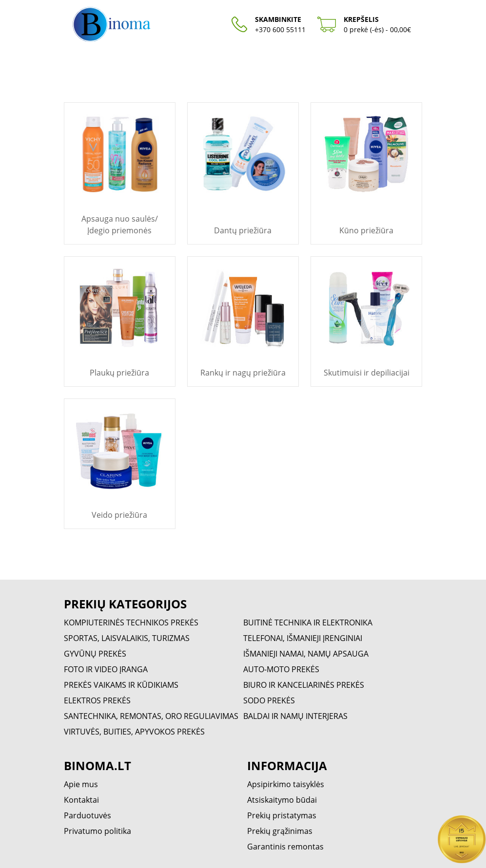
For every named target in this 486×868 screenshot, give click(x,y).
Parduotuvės (87, 815)
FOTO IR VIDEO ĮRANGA (106, 669)
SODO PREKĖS (269, 700)
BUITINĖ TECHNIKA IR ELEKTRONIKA (308, 623)
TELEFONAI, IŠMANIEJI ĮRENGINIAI (303, 638)
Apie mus (81, 784)
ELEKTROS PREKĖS (97, 700)
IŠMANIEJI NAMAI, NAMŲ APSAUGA (306, 654)
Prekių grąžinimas (280, 831)
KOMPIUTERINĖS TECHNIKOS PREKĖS (131, 623)
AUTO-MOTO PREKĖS (281, 669)
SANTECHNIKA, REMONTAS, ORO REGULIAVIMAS (151, 716)
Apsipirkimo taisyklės (286, 784)
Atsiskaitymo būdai (282, 800)
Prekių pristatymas (282, 815)
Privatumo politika (97, 831)
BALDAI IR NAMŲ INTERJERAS (295, 716)
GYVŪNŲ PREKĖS (95, 654)
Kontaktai (81, 800)
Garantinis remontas (285, 847)
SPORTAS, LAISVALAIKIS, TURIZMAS (127, 638)
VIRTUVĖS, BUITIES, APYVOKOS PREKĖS (134, 732)
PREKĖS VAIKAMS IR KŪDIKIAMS (121, 685)
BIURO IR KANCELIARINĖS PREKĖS (304, 685)
